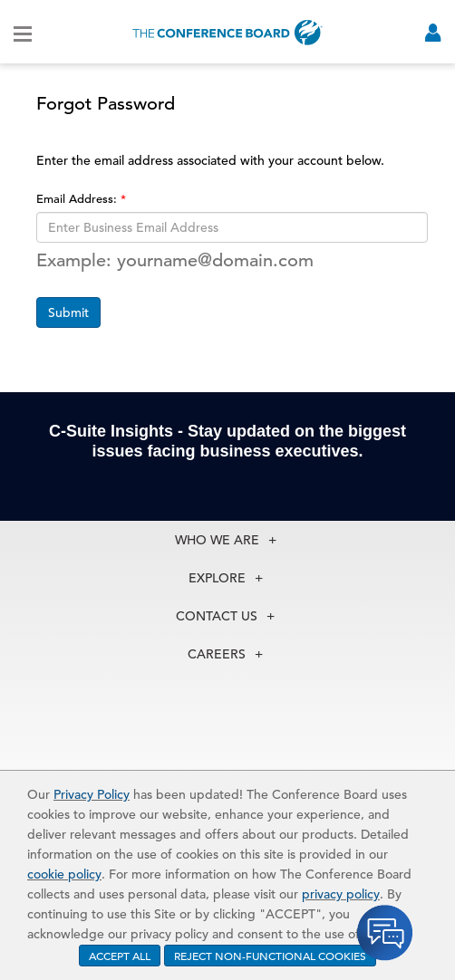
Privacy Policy (92, 794)
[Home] (227, 32)
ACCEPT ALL (120, 956)
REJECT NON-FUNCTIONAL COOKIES (270, 956)
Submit (68, 312)
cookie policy (64, 874)
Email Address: (78, 199)
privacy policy (341, 894)
